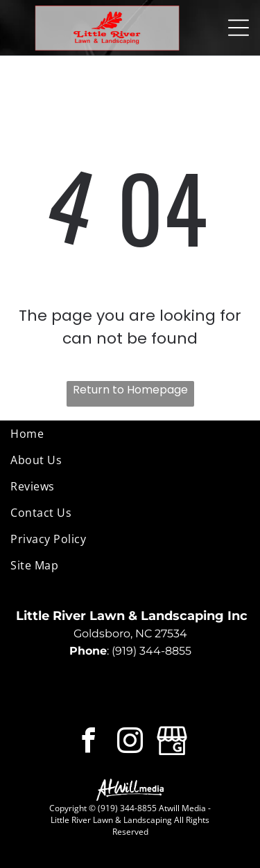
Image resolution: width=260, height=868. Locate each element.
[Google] (172, 743)
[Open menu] (239, 28)
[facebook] (88, 743)
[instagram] (130, 743)
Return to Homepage (130, 390)
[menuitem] (130, 434)
